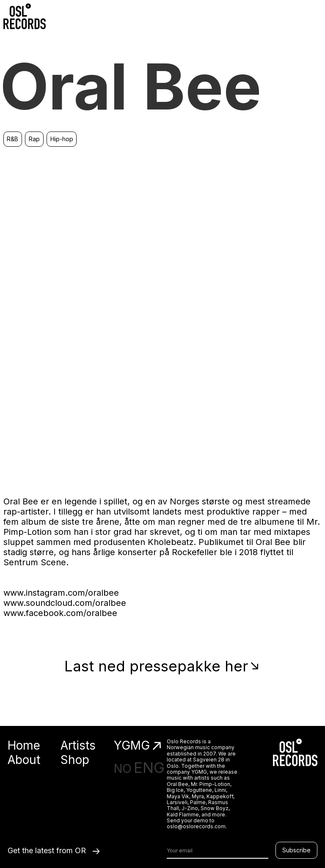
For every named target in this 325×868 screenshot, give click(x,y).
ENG (149, 767)
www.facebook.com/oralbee (60, 613)
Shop (75, 760)
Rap (34, 139)
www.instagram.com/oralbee (61, 593)
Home (24, 746)
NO (123, 769)
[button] (313, 16)
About (24, 760)
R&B (12, 139)
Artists (78, 746)
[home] (25, 16)
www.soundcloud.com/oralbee (65, 603)
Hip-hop (62, 139)
